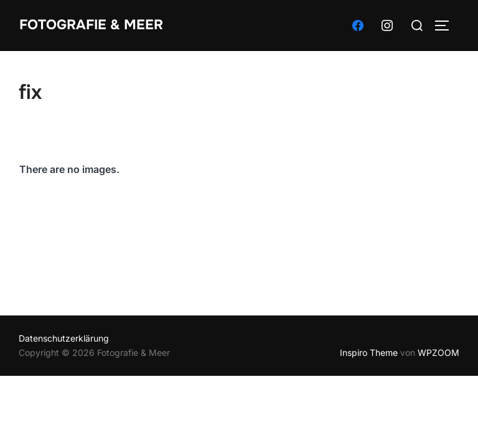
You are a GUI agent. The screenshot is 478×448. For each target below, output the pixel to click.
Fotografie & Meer (91, 25)
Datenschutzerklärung (64, 338)
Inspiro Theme (369, 352)
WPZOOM (438, 352)
